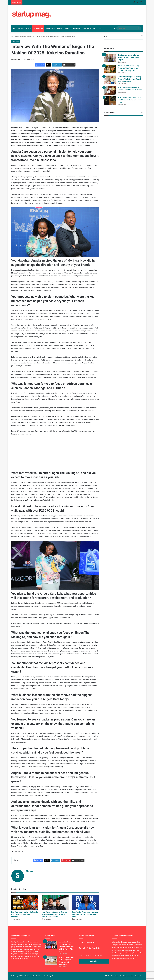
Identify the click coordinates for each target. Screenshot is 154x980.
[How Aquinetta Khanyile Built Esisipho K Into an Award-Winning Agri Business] (25, 902)
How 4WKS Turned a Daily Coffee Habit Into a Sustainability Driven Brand (130, 100)
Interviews (38, 28)
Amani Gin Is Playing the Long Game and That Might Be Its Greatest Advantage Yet (129, 68)
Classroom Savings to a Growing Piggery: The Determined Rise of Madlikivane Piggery (129, 79)
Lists (100, 28)
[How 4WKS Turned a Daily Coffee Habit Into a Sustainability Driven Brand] (110, 101)
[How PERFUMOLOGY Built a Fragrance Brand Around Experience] (51, 961)
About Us (123, 976)
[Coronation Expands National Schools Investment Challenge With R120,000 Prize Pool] (51, 945)
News (59, 28)
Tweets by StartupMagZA (87, 942)
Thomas (16, 59)
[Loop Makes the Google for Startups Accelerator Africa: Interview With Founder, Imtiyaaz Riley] (55, 902)
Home (14, 36)
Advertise (130, 976)
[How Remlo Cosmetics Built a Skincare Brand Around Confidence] (110, 91)
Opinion (76, 28)
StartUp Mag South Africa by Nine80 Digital (39, 976)
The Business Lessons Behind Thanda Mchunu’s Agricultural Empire (129, 57)
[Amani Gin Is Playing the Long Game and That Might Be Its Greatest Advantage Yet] (110, 69)
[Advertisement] (97, 12)
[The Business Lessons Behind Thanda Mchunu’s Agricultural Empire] (110, 58)
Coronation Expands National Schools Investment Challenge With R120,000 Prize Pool (67, 947)
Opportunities (89, 28)
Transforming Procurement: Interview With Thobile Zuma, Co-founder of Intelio (85, 914)
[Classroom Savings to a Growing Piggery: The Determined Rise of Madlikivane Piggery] (110, 80)
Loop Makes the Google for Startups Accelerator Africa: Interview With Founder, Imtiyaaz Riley (54, 914)
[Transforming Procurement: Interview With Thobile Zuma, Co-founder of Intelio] (85, 902)
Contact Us (139, 976)
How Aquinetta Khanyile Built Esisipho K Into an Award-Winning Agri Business (25, 914)
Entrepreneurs (24, 28)
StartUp (49, 28)
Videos (67, 28)
